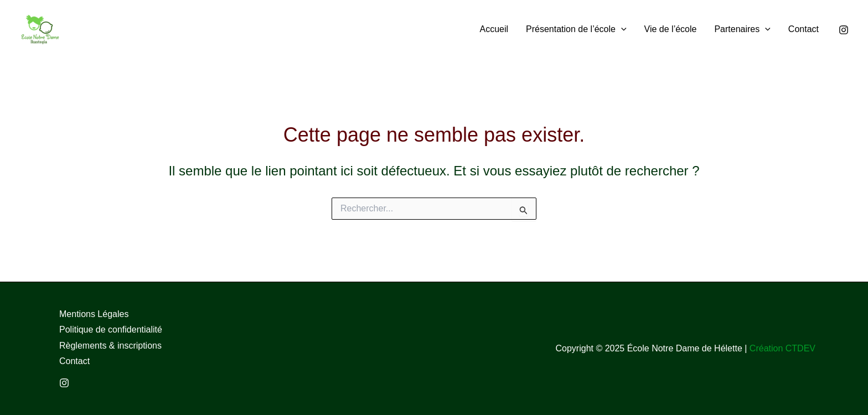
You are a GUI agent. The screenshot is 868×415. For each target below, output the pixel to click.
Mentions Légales (94, 314)
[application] (621, 29)
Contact (74, 361)
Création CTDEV (782, 348)
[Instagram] (844, 30)
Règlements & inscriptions (110, 346)
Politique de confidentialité (111, 330)
